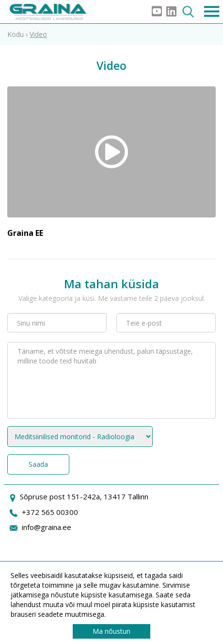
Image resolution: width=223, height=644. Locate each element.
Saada (38, 464)
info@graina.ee (47, 527)
